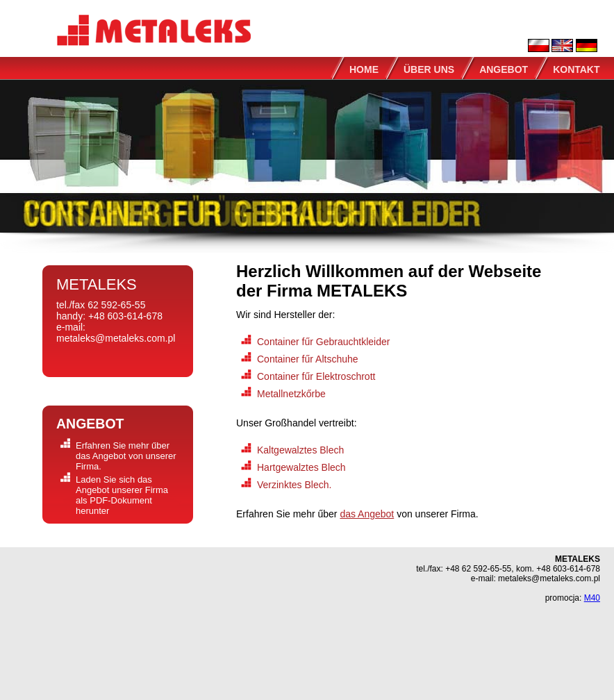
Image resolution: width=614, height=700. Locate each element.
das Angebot (367, 514)
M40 (592, 598)
